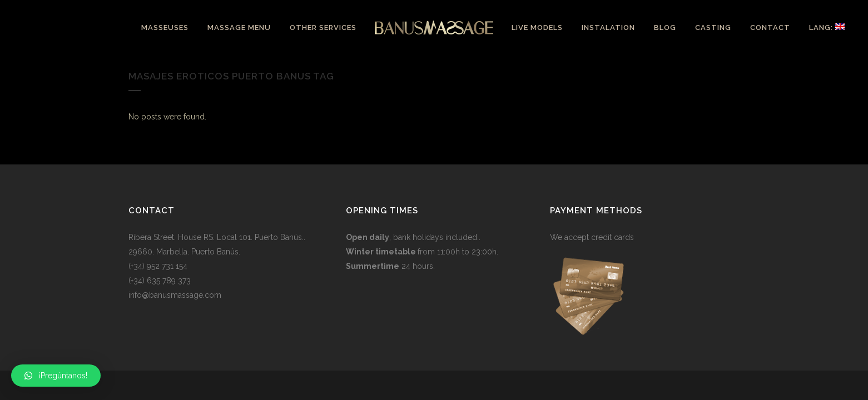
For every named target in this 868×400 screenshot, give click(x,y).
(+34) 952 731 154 (158, 266)
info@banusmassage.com (175, 295)
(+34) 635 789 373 (160, 281)
